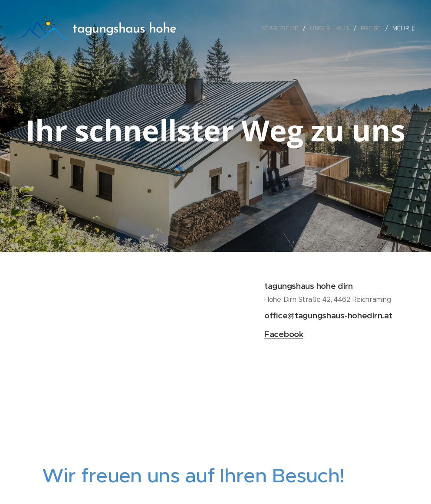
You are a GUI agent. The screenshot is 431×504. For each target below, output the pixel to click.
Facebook (284, 334)
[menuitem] (282, 28)
